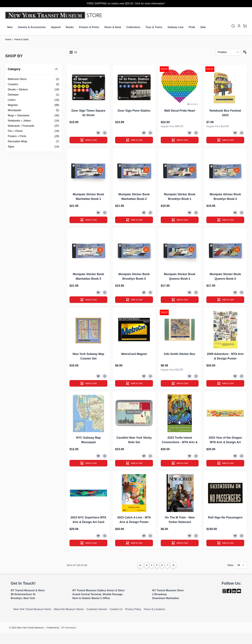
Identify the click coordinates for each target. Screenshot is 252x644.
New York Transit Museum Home (32, 609)
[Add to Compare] (105, 133)
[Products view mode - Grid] (71, 52)
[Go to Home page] (54, 15)
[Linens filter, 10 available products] (33, 100)
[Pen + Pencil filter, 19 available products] (33, 131)
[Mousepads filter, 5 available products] (33, 110)
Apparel (56, 27)
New (10, 27)
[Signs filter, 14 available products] (33, 147)
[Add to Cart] (88, 140)
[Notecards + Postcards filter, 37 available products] (33, 126)
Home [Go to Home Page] (8, 39)
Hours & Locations (154, 609)
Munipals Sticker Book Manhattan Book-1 (88, 197)
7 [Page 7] (167, 565)
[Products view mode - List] (76, 52)
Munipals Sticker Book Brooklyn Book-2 (225, 197)
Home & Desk (113, 27)
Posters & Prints (89, 27)
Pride (192, 27)
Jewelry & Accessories (32, 27)
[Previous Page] (140, 565)
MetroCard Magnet (134, 354)
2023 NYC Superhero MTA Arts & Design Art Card (88, 520)
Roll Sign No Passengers (225, 517)
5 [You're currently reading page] (157, 565)
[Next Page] (173, 565)
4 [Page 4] (152, 565)
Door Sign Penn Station (134, 111)
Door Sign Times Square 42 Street (88, 113)
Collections (133, 27)
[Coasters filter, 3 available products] (33, 84)
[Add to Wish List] (98, 133)
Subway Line (176, 27)
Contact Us (116, 609)
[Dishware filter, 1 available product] (33, 95)
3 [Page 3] (147, 565)
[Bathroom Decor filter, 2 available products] (33, 79)
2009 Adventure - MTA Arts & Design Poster (225, 356)
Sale (203, 27)
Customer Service (97, 609)
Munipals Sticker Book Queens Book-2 (225, 276)
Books (70, 27)
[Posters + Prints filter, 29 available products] (33, 136)
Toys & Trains (154, 27)
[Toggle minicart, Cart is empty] (245, 26)
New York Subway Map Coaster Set (88, 356)
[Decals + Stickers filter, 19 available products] (33, 90)
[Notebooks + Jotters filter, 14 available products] (33, 121)
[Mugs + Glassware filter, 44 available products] (33, 115)
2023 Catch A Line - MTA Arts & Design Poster (134, 520)
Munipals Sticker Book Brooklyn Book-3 (134, 276)
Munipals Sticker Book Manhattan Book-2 (134, 197)
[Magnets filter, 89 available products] (33, 105)
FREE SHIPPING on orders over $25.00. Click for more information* (126, 3)
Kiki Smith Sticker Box (180, 354)
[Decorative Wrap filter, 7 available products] (33, 141)
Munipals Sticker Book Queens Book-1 (180, 276)
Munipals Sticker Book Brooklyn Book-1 (180, 197)
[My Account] (239, 26)
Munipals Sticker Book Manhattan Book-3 (88, 276)
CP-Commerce (68, 628)
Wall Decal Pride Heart (180, 111)
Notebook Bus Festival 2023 (225, 113)
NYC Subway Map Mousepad (88, 440)
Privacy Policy (133, 609)
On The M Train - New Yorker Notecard (180, 520)
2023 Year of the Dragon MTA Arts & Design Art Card (225, 440)
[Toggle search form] (233, 26)
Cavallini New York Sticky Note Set (134, 440)
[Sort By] (228, 52)
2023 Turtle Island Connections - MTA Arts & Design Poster (180, 440)
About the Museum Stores (69, 609)
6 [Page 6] (162, 565)
